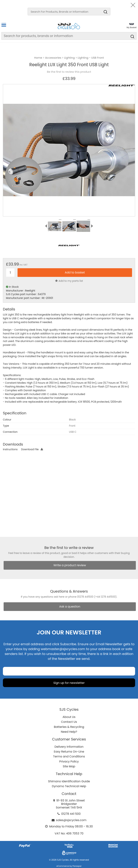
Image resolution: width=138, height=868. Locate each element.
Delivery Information (69, 747)
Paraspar (77, 866)
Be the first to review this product (69, 72)
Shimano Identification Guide (69, 781)
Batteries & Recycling (69, 727)
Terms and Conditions (69, 756)
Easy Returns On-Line (69, 752)
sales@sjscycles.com (71, 820)
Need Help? (69, 732)
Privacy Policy (69, 761)
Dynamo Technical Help (69, 786)
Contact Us (69, 722)
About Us (69, 717)
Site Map (69, 766)
